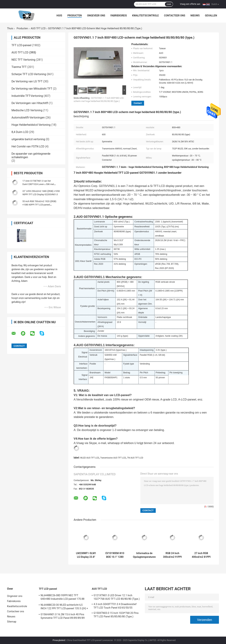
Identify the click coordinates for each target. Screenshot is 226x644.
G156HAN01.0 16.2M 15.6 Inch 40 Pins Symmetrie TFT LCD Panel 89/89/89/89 (63, 616)
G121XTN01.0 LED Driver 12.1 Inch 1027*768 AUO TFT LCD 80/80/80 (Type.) (117, 597)
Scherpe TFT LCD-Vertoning (29, 74)
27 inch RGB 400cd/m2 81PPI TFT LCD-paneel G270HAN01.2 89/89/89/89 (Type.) (201, 555)
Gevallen (211, 16)
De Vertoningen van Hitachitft (30, 103)
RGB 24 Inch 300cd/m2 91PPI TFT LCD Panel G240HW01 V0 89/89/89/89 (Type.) (172, 555)
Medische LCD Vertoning (27, 110)
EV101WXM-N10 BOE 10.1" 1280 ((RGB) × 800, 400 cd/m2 (115, 555)
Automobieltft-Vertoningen (28, 118)
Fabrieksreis (119, 16)
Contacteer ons (175, 16)
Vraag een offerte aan (190, 4)
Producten (75, 16)
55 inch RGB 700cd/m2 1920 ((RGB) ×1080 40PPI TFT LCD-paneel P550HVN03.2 (39, 205)
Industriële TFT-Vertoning (27, 96)
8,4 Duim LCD (20, 132)
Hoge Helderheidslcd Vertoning (31, 125)
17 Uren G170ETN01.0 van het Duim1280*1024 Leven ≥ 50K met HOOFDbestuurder (38, 184)
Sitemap (12, 622)
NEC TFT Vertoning (23, 60)
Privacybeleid (59, 640)
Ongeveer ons (96, 16)
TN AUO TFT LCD (135, 458)
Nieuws (195, 16)
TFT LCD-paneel (21, 45)
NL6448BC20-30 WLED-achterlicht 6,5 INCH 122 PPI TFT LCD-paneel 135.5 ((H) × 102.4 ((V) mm (64, 607)
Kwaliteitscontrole (145, 16)
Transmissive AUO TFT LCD (113, 458)
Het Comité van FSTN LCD (28, 146)
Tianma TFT (19, 67)
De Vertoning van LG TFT (27, 81)
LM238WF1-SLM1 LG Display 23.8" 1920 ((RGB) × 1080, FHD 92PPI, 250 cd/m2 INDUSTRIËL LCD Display (86, 555)
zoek (169, 4)
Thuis (10, 28)
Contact (138, 103)
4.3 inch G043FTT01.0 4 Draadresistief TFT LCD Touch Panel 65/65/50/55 (115, 606)
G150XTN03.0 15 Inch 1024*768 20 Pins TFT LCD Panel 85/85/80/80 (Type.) (116, 615)
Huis (59, 16)
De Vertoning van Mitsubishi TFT (32, 89)
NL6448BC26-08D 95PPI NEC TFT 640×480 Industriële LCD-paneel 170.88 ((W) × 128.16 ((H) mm (63, 598)
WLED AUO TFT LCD (90, 458)
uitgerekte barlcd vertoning (28, 139)
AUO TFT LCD (38, 28)
